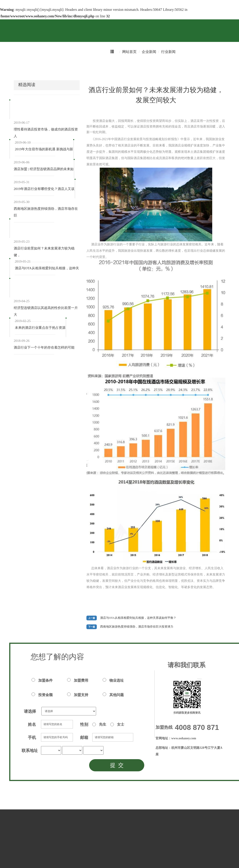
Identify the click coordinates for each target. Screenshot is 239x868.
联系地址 (30, 751)
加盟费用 (78, 680)
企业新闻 (149, 52)
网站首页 (129, 52)
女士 (117, 724)
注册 (236, 67)
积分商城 (48, 67)
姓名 (32, 724)
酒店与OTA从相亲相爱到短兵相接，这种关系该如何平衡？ (138, 618)
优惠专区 (72, 67)
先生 (99, 724)
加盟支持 (78, 695)
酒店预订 (24, 67)
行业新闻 (168, 52)
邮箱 (84, 738)
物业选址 (113, 680)
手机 (32, 738)
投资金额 (42, 695)
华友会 (94, 67)
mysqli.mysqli (52, 10)
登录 (225, 67)
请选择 (30, 711)
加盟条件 (42, 680)
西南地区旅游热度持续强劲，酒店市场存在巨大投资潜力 (137, 627)
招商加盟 (116, 67)
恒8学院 (139, 67)
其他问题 (113, 695)
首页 (3, 67)
